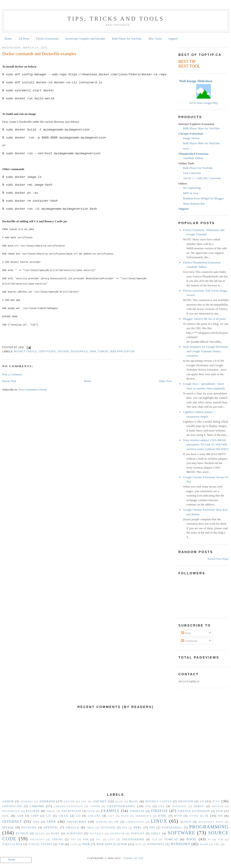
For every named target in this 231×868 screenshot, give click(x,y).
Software (181, 833)
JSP (117, 822)
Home (8, 39)
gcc (6, 816)
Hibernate (144, 816)
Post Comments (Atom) (33, 389)
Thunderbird (133, 840)
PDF (125, 828)
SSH (86, 840)
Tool (192, 839)
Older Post (165, 381)
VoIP (74, 844)
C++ (216, 801)
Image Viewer (191, 138)
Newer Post (9, 381)
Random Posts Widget (218, 559)
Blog (134, 801)
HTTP (178, 816)
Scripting (75, 834)
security (97, 834)
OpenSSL (51, 827)
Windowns (156, 844)
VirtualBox (12, 844)
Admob (8, 802)
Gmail (64, 816)
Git (49, 816)
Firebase (137, 811)
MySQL (8, 827)
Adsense (27, 802)
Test (111, 840)
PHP (152, 828)
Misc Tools (155, 39)
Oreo (91, 828)
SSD (73, 840)
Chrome (37, 806)
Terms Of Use (133, 858)
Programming (209, 827)
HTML (163, 816)
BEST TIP (187, 62)
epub (91, 811)
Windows (180, 844)
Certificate (47, 351)
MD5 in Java (191, 193)
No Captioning (192, 188)
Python (22, 834)
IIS (220, 816)
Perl (138, 827)
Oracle (73, 827)
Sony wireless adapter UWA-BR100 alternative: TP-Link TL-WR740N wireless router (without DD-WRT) (206, 445)
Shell (156, 834)
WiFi (139, 844)
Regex (40, 834)
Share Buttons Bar (194, 204)
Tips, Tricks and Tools (116, 19)
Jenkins (102, 822)
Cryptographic (121, 806)
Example (110, 811)
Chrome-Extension (68, 806)
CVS (162, 806)
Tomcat (103, 351)
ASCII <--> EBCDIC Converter (202, 178)
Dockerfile (79, 351)
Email (51, 811)
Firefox (159, 811)
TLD (154, 840)
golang (94, 816)
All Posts (24, 39)
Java (93, 351)
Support (173, 39)
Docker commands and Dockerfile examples (39, 54)
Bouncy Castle (26, 351)
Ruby (55, 834)
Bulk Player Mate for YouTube (201, 128)
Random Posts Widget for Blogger (203, 198)
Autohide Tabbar (193, 158)
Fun (220, 811)
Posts (186, 633)
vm (61, 844)
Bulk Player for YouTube (127, 39)
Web (86, 844)
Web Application (122, 351)
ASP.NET (100, 801)
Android (47, 801)
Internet (12, 821)
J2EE (36, 822)
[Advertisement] (115, 754)
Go (78, 816)
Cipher (95, 806)
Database (179, 806)
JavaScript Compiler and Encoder (85, 39)
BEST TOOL (189, 66)
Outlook (108, 828)
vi (210, 840)
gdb (20, 816)
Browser (186, 802)
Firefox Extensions (47, 39)
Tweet (11, 859)
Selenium (117, 834)
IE (207, 816)
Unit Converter (192, 173)
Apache (69, 802)
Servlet (138, 834)
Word (204, 844)
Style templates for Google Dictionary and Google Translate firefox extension (206, 351)
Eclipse (33, 811)
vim (221, 840)
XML (217, 844)
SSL (99, 840)
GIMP (35, 816)
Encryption (71, 811)
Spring (57, 840)
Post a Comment (12, 374)
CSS (148, 806)
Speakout (37, 840)
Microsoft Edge (211, 822)
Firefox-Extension (194, 811)
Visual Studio (40, 844)
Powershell (172, 828)
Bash (119, 802)
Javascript (77, 822)
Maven (186, 822)
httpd (194, 816)
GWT (111, 816)
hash (125, 816)
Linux (159, 821)
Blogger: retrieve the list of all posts (204, 319)
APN (84, 802)
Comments (189, 641)
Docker (63, 351)
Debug (199, 806)
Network (29, 828)
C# (202, 801)
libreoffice (135, 822)
